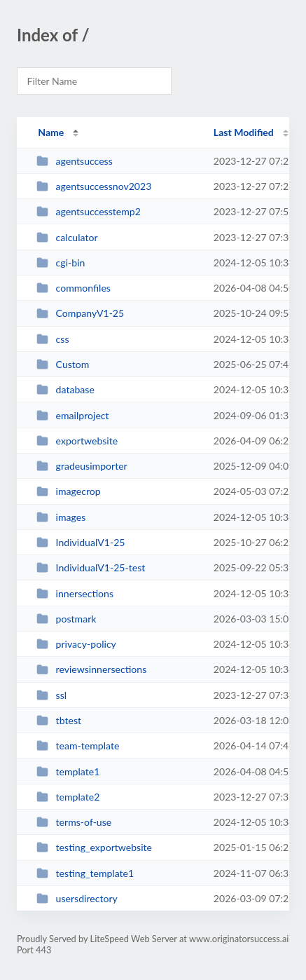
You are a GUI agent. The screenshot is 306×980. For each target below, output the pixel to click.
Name (51, 132)
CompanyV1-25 (80, 313)
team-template (78, 746)
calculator (67, 237)
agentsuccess (75, 161)
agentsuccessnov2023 (94, 186)
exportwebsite (77, 441)
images (61, 517)
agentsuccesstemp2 (89, 211)
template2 (68, 797)
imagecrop (68, 491)
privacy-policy (76, 644)
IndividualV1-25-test (91, 567)
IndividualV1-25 (81, 542)
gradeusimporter (82, 466)
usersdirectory (77, 898)
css (53, 339)
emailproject (72, 415)
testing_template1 (85, 873)
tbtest (59, 720)
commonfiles (74, 288)
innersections (75, 593)
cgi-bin (61, 263)
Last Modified (244, 132)
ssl (51, 695)
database (65, 389)
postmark (66, 619)
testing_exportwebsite (94, 847)
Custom (63, 364)
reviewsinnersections (91, 669)
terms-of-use (74, 822)
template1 (68, 771)
